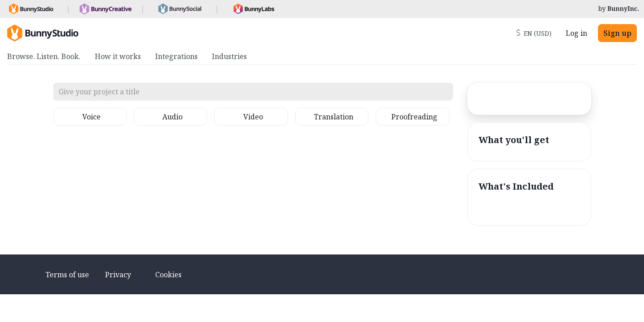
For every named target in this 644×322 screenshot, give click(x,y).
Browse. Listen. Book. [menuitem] (44, 56)
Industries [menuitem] (229, 56)
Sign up (617, 33)
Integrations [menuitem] (176, 56)
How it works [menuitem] (118, 56)
